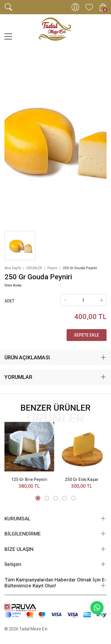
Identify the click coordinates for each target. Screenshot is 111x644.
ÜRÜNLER (34, 268)
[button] (38, 498)
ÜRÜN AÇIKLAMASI (27, 357)
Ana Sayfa (13, 268)
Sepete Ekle (87, 335)
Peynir (52, 268)
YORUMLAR (18, 377)
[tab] (55, 358)
